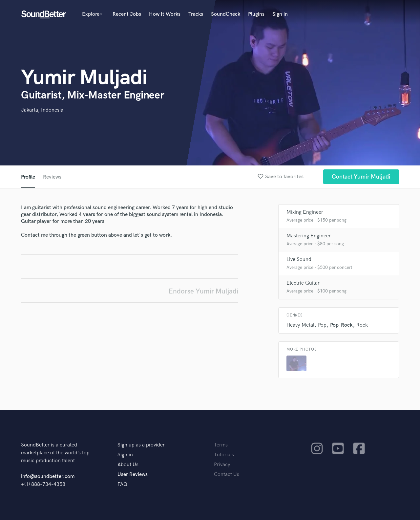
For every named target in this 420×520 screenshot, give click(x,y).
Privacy (222, 465)
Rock (362, 325)
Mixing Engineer (305, 212)
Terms (221, 445)
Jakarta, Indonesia (42, 110)
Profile (28, 177)
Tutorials (224, 455)
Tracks (196, 14)
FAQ (122, 484)
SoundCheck (226, 14)
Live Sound (299, 260)
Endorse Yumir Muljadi (203, 291)
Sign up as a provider (141, 445)
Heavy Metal (300, 325)
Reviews (52, 177)
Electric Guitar (303, 283)
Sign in (280, 14)
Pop (322, 325)
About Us (128, 465)
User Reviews (133, 475)
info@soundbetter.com (48, 477)
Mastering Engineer (309, 236)
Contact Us (227, 475)
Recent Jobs (127, 14)
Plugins (256, 14)
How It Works (165, 14)
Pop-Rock (341, 325)
